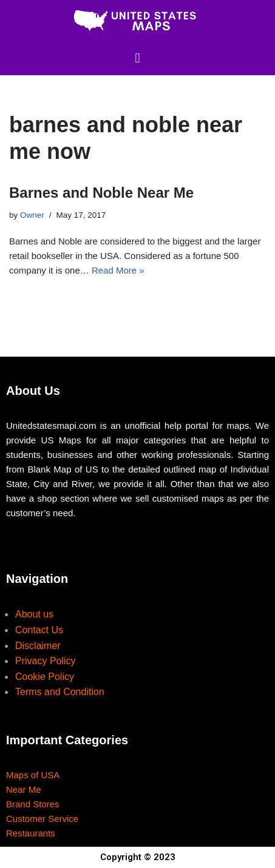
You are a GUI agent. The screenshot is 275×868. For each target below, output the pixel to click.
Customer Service (42, 819)
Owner (32, 215)
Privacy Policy (46, 661)
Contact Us (39, 630)
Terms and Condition (60, 692)
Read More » (118, 270)
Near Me (24, 789)
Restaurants (31, 833)
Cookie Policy (45, 677)
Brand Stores (33, 804)
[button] (137, 58)
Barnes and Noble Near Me (101, 193)
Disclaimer (38, 646)
